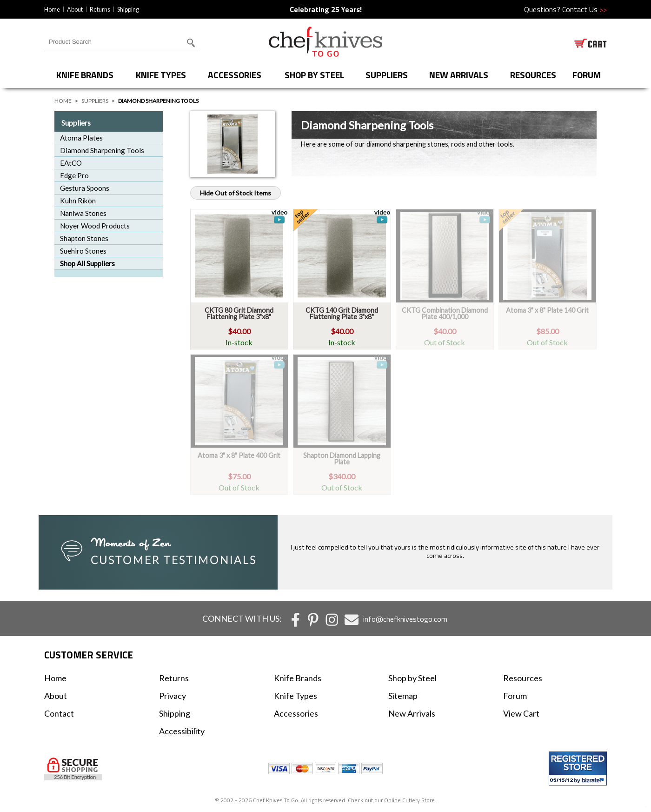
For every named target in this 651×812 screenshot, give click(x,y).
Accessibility (182, 731)
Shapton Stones (84, 238)
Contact (59, 713)
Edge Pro (74, 175)
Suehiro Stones (83, 251)
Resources (533, 75)
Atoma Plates (81, 138)
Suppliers (387, 75)
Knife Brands (85, 75)
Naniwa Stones (83, 213)
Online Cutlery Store (409, 800)
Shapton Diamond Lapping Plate (342, 459)
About (75, 9)
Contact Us (585, 9)
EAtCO (71, 163)
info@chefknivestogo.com (405, 619)
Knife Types (161, 75)
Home (52, 9)
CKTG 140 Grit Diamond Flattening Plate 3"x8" (342, 313)
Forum (515, 696)
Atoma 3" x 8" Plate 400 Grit (239, 455)
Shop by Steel (314, 75)
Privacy (173, 696)
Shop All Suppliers (87, 263)
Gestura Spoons (85, 188)
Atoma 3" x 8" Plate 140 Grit (547, 310)
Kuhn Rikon (78, 201)
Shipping (128, 9)
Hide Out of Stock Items (236, 193)
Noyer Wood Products (95, 226)
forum (587, 75)
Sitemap (403, 696)
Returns (100, 9)
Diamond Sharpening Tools (102, 150)
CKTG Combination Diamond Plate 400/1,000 (445, 313)
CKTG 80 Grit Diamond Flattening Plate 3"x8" (239, 313)
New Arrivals (459, 75)
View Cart (521, 713)
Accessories (235, 75)
